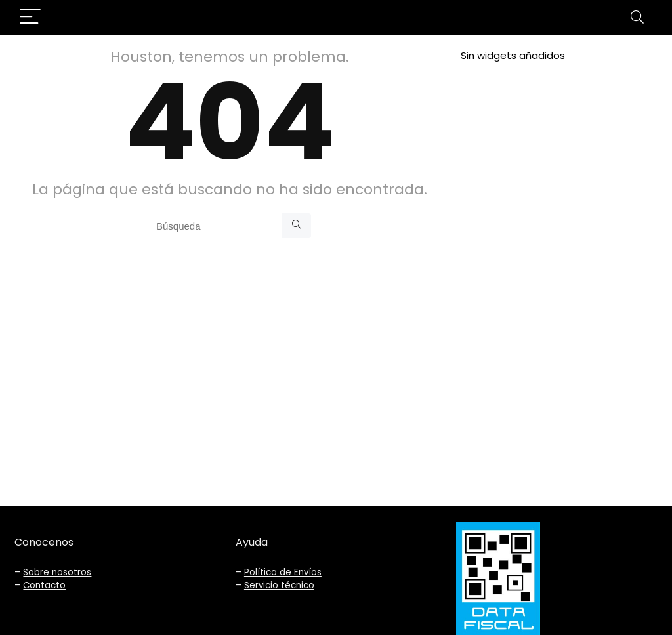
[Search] (637, 17)
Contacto (44, 585)
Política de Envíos (283, 572)
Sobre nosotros (57, 572)
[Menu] (30, 17)
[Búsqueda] (296, 226)
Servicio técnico (279, 585)
